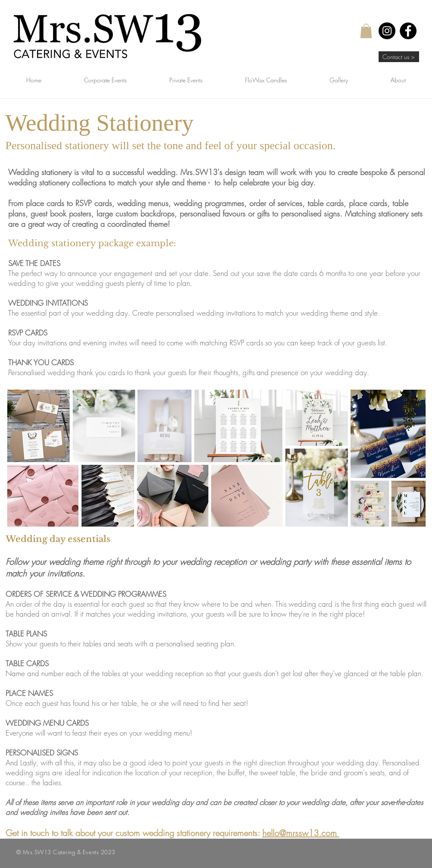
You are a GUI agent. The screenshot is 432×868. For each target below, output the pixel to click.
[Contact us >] (399, 57)
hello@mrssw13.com (301, 833)
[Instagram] (387, 31)
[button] (366, 31)
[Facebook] (408, 31)
